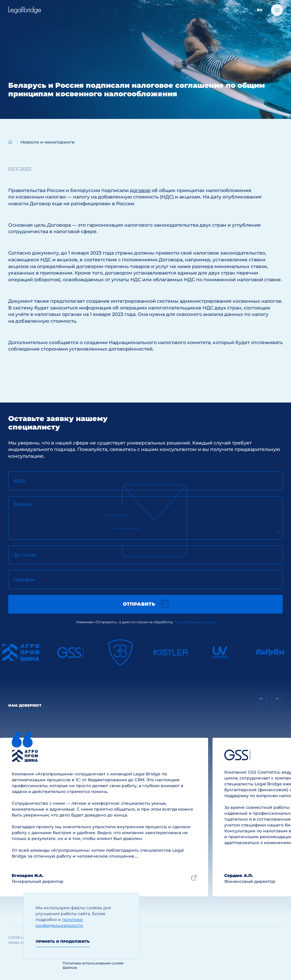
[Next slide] (277, 699)
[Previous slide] (261, 699)
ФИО (20, 481)
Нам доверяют (25, 705)
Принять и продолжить (63, 941)
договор (140, 190)
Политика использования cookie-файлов (94, 965)
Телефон (24, 580)
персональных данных (195, 622)
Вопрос (23, 504)
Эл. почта (25, 555)
